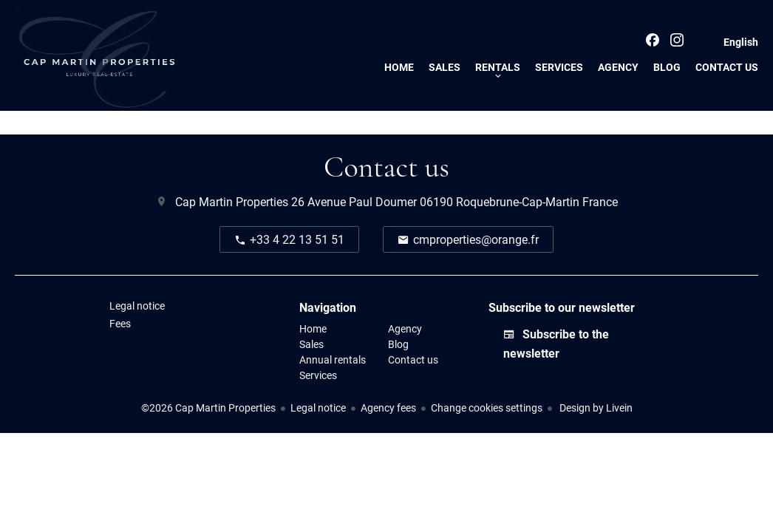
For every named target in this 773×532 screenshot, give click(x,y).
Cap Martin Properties (232, 201)
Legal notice (318, 407)
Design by (595, 407)
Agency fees (388, 407)
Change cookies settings (487, 407)
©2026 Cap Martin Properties (208, 407)
